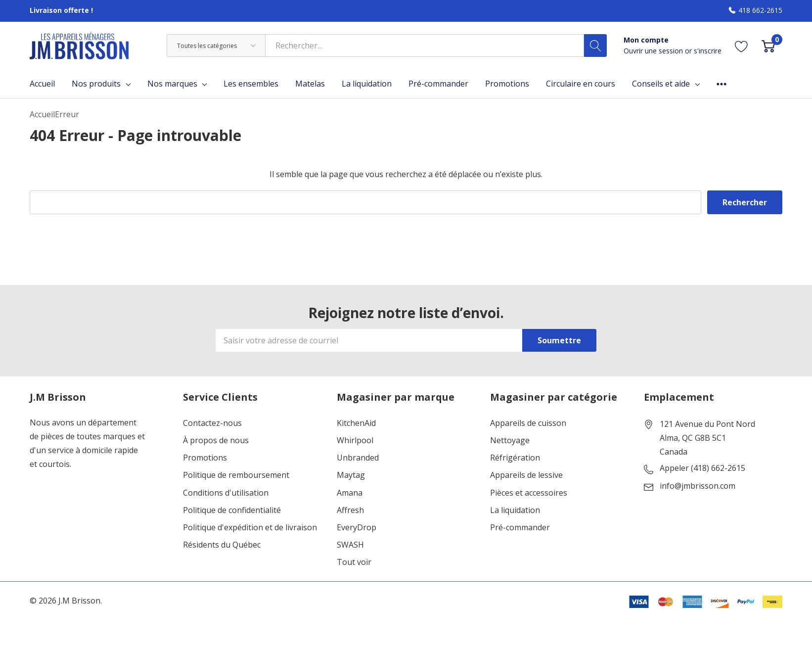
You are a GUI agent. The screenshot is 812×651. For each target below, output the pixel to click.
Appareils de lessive (526, 475)
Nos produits (96, 84)
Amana (350, 493)
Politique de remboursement (236, 475)
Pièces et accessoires (529, 493)
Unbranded (358, 458)
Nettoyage (510, 441)
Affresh (350, 510)
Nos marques (172, 84)
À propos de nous (216, 441)
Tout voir (354, 562)
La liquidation (515, 510)
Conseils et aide (661, 84)
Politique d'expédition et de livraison (250, 528)
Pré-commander (520, 528)
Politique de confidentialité (232, 510)
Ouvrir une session (654, 51)
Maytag (351, 475)
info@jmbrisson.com (698, 486)
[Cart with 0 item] (768, 46)
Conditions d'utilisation (226, 493)
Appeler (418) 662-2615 (702, 468)
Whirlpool (355, 441)
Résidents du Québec (222, 545)
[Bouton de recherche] (595, 46)
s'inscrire (708, 51)
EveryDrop (357, 528)
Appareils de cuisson (528, 423)
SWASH (350, 545)
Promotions (205, 458)
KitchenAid (356, 423)
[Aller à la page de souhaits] (742, 46)
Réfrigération (515, 458)
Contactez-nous (212, 423)
